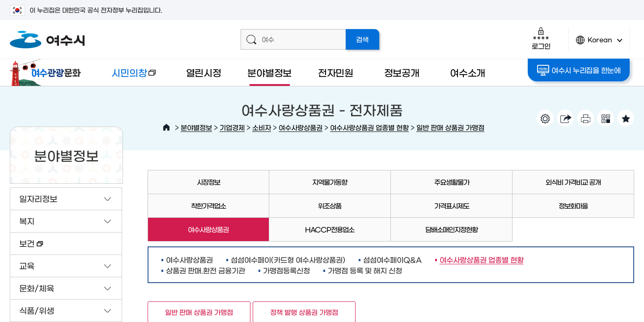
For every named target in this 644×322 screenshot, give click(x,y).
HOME (166, 127)
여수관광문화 (48, 72)
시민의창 (127, 77)
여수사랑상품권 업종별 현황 (369, 127)
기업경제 (232, 127)
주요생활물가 (452, 182)
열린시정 (204, 72)
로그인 (541, 38)
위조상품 (330, 205)
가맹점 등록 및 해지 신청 (365, 270)
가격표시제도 (452, 205)
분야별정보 (269, 72)
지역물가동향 (330, 182)
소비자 (262, 127)
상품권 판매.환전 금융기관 (205, 270)
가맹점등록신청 (286, 270)
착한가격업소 (208, 205)
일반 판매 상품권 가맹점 (450, 127)
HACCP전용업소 (330, 229)
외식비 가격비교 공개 (573, 182)
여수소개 (468, 72)
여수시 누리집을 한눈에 (579, 70)
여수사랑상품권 (301, 127)
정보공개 (402, 72)
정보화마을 (573, 205)
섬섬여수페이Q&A (392, 259)
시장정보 (208, 182)
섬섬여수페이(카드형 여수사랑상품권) (288, 259)
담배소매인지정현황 (451, 229)
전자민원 (336, 72)
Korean (599, 44)
